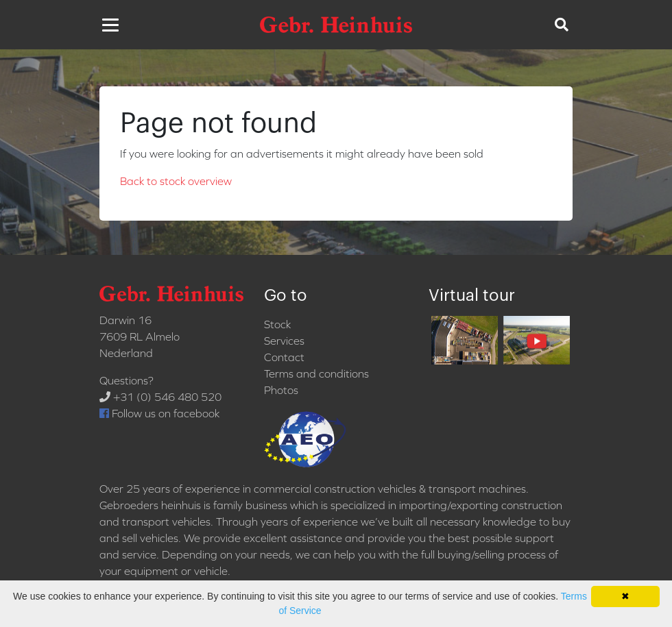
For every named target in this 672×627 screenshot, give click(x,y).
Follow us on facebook (159, 413)
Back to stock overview (176, 181)
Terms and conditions (316, 373)
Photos (281, 390)
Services (284, 341)
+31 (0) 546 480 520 (160, 397)
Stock (277, 324)
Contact (284, 357)
